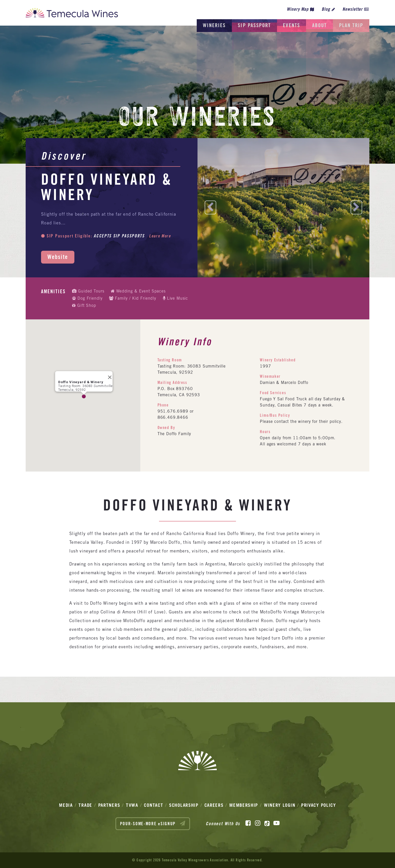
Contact (154, 805)
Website (58, 257)
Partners (109, 805)
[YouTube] (276, 823)
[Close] (108, 376)
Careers (214, 805)
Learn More (161, 236)
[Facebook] (248, 823)
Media (66, 805)
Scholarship (184, 805)
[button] (84, 396)
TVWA (132, 805)
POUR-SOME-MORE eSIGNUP (153, 823)
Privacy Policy (319, 805)
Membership (244, 805)
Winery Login (280, 805)
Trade (85, 805)
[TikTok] (267, 823)
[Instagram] (258, 823)
